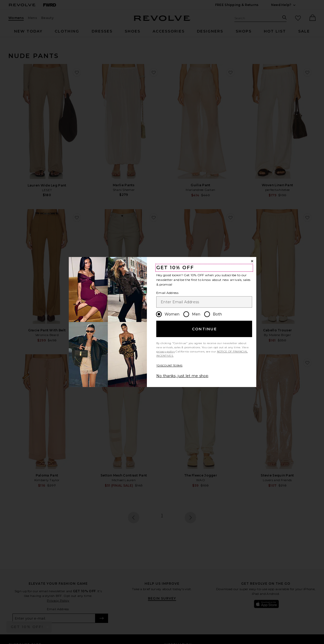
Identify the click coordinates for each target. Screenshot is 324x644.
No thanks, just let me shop (182, 376)
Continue (204, 329)
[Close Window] (252, 261)
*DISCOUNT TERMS (169, 366)
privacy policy (166, 352)
